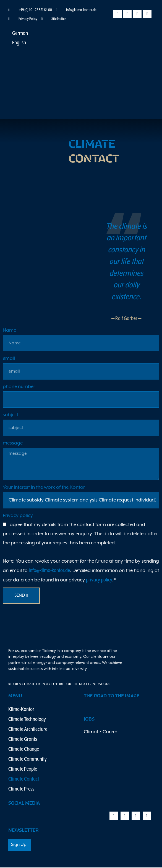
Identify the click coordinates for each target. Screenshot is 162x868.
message (13, 444)
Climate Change (24, 750)
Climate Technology (27, 720)
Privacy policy (18, 516)
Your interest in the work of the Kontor (44, 488)
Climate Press (21, 790)
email (9, 359)
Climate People (23, 770)
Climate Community (28, 760)
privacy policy (99, 580)
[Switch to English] (17, 43)
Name (9, 331)
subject (11, 415)
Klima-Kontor (21, 710)
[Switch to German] (18, 34)
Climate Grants (23, 740)
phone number (19, 387)
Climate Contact (24, 780)
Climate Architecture (28, 730)
